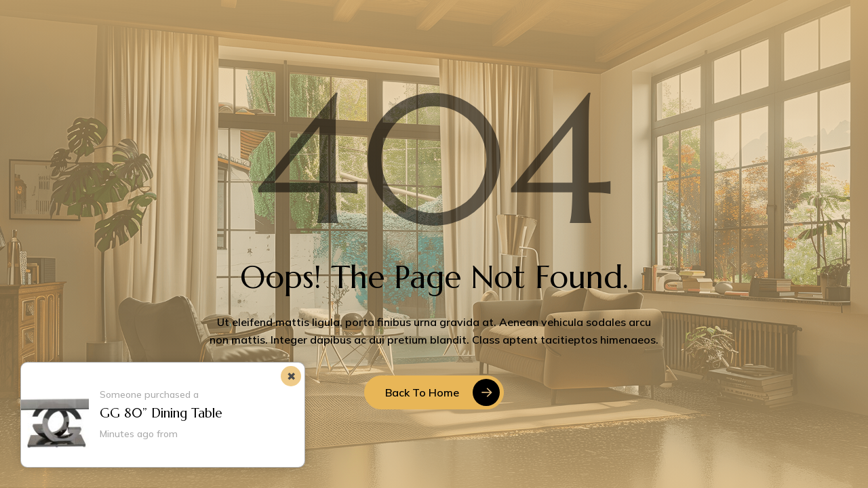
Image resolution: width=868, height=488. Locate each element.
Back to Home (422, 392)
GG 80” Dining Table (161, 413)
